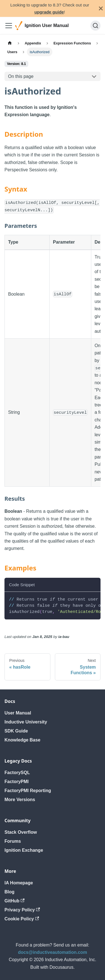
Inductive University (26, 722)
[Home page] (10, 43)
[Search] (95, 26)
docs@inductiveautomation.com (53, 952)
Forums (13, 841)
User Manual (18, 713)
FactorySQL (17, 773)
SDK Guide (16, 731)
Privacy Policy (22, 910)
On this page (21, 76)
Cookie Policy (22, 919)
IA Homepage (19, 883)
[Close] (101, 8)
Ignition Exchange (24, 850)
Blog (10, 892)
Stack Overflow (21, 832)
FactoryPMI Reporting (28, 791)
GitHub (15, 901)
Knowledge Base (22, 740)
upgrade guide (49, 12)
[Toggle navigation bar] (9, 26)
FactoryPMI (17, 782)
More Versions (20, 800)
